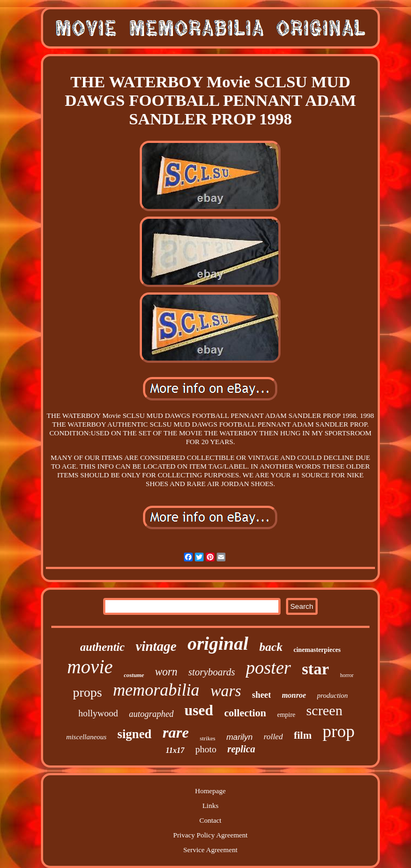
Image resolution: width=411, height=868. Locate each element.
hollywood (99, 713)
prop (339, 731)
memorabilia (156, 690)
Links (211, 806)
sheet (262, 695)
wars (225, 691)
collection (245, 713)
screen (324, 711)
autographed (151, 714)
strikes (208, 738)
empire (286, 715)
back (271, 647)
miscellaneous (86, 737)
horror (347, 675)
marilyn (240, 737)
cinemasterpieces (317, 650)
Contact (210, 820)
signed (135, 734)
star (315, 669)
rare (176, 732)
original (218, 643)
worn (166, 672)
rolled (273, 737)
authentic (103, 647)
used (199, 710)
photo (206, 749)
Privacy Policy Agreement (210, 835)
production (333, 695)
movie (90, 667)
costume (134, 675)
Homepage (210, 791)
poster (268, 668)
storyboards (212, 672)
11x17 (175, 750)
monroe (294, 695)
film (303, 735)
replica (241, 749)
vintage (156, 646)
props (88, 692)
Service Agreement (210, 850)
